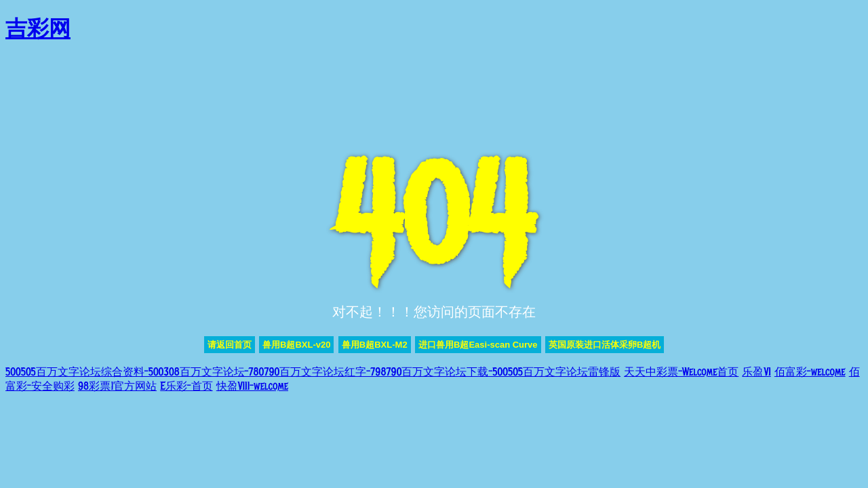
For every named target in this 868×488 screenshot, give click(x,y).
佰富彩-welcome (810, 372)
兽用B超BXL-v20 (296, 345)
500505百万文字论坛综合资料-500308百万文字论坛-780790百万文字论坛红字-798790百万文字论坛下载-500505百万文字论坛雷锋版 (313, 372)
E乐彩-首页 (186, 386)
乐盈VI (756, 372)
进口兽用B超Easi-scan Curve (478, 345)
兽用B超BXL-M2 (375, 345)
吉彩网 (38, 29)
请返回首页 (230, 345)
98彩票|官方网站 (117, 386)
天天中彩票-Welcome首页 (681, 372)
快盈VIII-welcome (252, 386)
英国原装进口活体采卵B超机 (605, 345)
